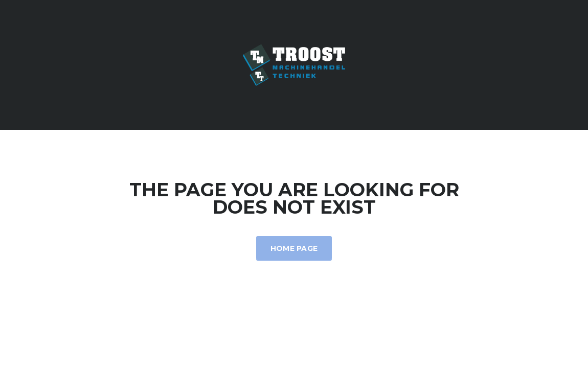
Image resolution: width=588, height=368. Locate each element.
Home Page (294, 248)
